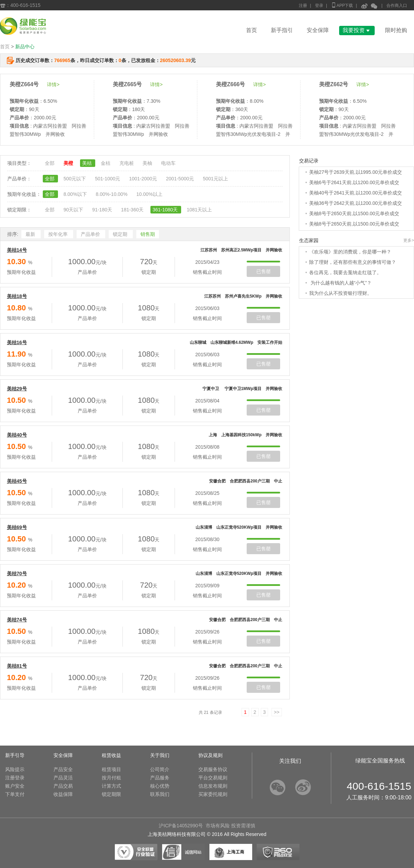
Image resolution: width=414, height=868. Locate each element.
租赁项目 (111, 769)
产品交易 (63, 786)
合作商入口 (397, 6)
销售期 (148, 234)
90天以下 (74, 210)
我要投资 (357, 30)
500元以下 (75, 179)
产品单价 (91, 234)
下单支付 (15, 794)
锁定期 (121, 234)
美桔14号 (17, 250)
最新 (31, 234)
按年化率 (59, 234)
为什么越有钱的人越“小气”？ (340, 283)
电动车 (168, 163)
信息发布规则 (213, 786)
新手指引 (282, 30)
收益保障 (63, 794)
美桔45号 (17, 481)
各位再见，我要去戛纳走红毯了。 (345, 272)
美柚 (148, 163)
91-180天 (103, 210)
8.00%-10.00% (112, 194)
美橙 (69, 163)
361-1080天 (166, 210)
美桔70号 (17, 573)
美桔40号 (17, 435)
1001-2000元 (144, 179)
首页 (252, 30)
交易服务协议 (213, 769)
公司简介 (160, 769)
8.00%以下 (76, 194)
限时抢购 (396, 30)
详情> (53, 84)
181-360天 (133, 210)
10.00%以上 (149, 194)
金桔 (106, 163)
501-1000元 (108, 179)
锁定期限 (111, 794)
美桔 (88, 163)
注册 (303, 6)
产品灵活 (63, 778)
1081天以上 (199, 210)
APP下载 (342, 5)
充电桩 (127, 163)
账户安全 (15, 786)
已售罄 (264, 271)
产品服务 (160, 778)
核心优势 (160, 786)
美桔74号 (17, 620)
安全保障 (318, 30)
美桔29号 (17, 389)
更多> (409, 240)
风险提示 (15, 769)
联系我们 (160, 794)
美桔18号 (17, 296)
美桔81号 (17, 666)
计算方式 (111, 786)
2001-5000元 (181, 179)
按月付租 (111, 778)
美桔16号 (17, 342)
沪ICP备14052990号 (181, 826)
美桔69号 (17, 527)
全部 (50, 163)
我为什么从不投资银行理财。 (341, 293)
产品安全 (63, 769)
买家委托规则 (213, 794)
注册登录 (15, 778)
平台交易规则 (213, 778)
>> (277, 712)
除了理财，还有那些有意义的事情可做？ (353, 262)
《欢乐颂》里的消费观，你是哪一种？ (350, 252)
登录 (319, 6)
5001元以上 (215, 179)
